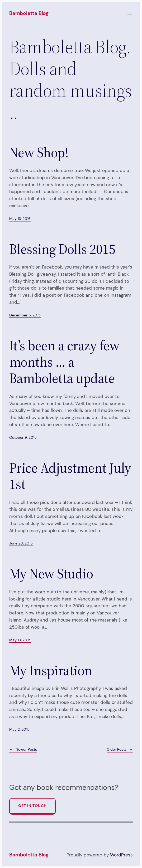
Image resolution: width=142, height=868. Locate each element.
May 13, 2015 (20, 640)
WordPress (121, 855)
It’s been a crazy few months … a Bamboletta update (64, 362)
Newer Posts (23, 750)
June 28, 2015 (21, 543)
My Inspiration (51, 670)
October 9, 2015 (23, 437)
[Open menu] (130, 13)
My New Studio (51, 574)
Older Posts (120, 750)
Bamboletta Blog (29, 13)
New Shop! (39, 153)
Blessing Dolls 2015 (62, 249)
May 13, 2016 (20, 219)
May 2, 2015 (19, 729)
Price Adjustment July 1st (70, 476)
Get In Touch (32, 806)
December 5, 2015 (25, 315)
